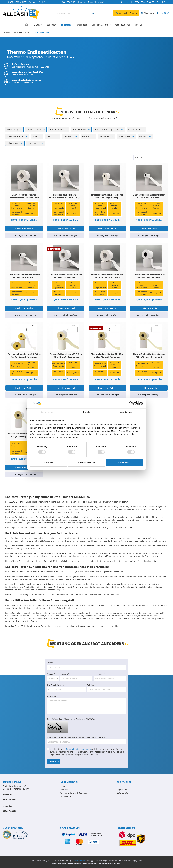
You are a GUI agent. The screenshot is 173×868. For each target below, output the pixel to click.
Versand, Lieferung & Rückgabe (73, 793)
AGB (119, 786)
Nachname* (99, 674)
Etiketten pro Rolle (17, 136)
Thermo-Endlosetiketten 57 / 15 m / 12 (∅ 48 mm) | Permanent (66, 356)
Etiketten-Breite (59, 129)
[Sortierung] (151, 158)
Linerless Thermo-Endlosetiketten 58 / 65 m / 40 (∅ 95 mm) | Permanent (66, 276)
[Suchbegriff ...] (73, 13)
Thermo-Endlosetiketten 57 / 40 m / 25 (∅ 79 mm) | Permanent (107, 356)
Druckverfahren (36, 129)
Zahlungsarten (66, 796)
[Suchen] (93, 13)
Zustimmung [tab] (47, 412)
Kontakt (63, 786)
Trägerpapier (36, 143)
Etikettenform (136, 129)
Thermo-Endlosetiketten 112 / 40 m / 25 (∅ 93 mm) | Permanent (24, 356)
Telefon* (91, 685)
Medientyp (70, 136)
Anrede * (51, 674)
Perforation (107, 136)
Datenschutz (122, 793)
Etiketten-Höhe (81, 129)
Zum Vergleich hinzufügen (24, 235)
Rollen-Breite (126, 136)
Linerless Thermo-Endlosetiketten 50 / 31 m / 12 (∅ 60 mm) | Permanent (107, 196)
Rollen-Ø (145, 136)
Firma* (50, 663)
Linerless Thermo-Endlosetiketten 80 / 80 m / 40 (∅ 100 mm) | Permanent (149, 276)
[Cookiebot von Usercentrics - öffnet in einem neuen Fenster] (131, 403)
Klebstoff (53, 136)
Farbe (37, 136)
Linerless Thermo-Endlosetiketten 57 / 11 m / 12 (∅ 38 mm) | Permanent (149, 196)
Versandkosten (80, 861)
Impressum (122, 790)
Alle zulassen (124, 463)
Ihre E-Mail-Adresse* (56, 685)
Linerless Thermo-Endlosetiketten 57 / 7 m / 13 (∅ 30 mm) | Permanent (24, 276)
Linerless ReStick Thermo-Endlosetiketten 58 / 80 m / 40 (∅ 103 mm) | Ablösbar (24, 196)
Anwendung (14, 129)
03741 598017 (9, 799)
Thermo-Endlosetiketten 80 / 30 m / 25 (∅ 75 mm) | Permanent (24, 435)
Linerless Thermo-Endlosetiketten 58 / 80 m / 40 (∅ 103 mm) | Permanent (107, 276)
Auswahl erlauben (86, 463)
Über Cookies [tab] (126, 412)
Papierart (88, 136)
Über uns (64, 790)
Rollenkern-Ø (15, 143)
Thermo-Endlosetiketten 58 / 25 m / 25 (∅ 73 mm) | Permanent (149, 356)
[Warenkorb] (163, 13)
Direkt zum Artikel (24, 229)
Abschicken (54, 762)
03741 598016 (9, 811)
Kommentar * (53, 696)
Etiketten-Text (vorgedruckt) (109, 129)
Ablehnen (49, 463)
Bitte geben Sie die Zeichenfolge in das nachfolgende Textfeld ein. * (77, 737)
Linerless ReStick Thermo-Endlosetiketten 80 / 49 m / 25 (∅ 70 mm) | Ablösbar (66, 196)
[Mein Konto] (147, 13)
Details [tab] (87, 412)
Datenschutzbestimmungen (78, 749)
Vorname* (65, 674)
